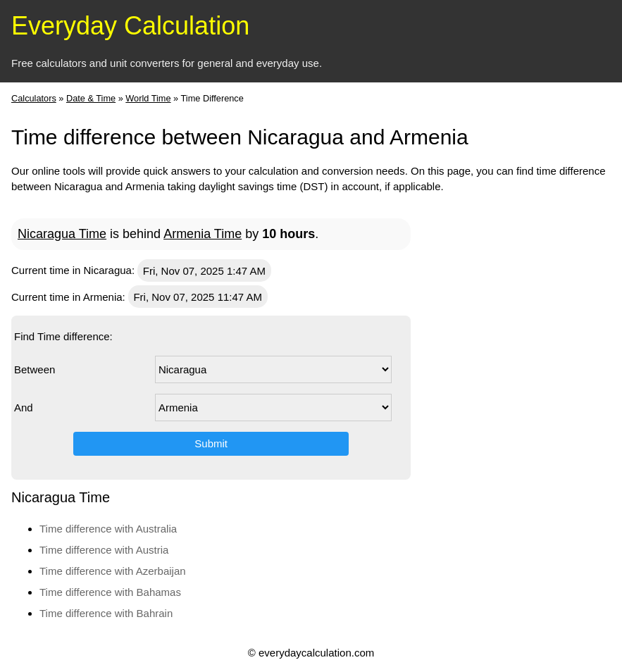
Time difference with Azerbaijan (113, 571)
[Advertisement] (554, 417)
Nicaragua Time (62, 234)
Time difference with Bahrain (106, 613)
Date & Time (91, 98)
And (24, 407)
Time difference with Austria (104, 550)
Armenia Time (203, 234)
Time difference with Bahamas (110, 592)
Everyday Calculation (130, 26)
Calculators (34, 98)
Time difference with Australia (108, 529)
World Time (148, 98)
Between (35, 369)
